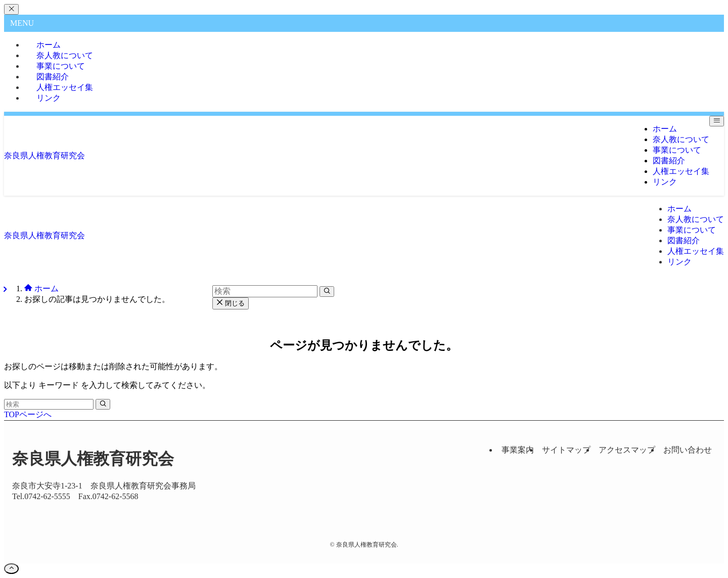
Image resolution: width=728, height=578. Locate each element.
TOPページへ (28, 414)
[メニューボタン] (717, 121)
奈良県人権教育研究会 (44, 155)
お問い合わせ (688, 450)
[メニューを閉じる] (11, 9)
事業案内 (518, 450)
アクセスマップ (627, 450)
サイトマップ (566, 450)
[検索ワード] (49, 404)
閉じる (231, 303)
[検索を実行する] (103, 404)
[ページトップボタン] (11, 569)
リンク (49, 98)
